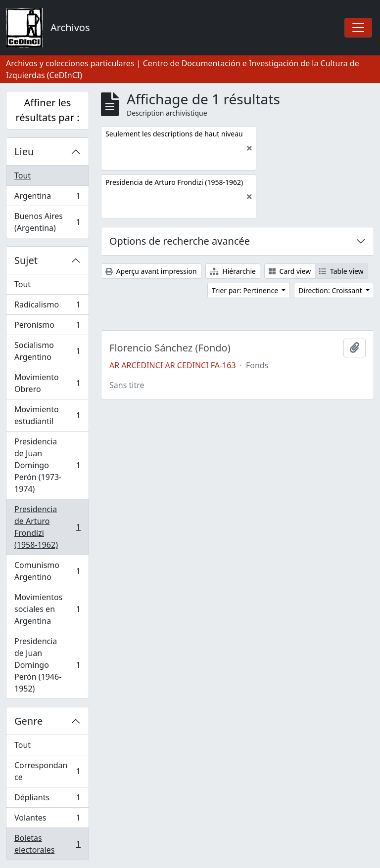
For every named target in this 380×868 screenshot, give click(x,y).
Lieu (24, 152)
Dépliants (47, 800)
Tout (23, 175)
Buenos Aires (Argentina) (47, 222)
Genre (28, 721)
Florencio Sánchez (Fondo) (170, 348)
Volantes (47, 820)
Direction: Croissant (331, 290)
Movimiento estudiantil (47, 415)
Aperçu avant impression (151, 271)
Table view (341, 271)
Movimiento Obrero (47, 383)
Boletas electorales (47, 844)
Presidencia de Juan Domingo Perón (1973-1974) (47, 465)
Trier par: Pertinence (246, 290)
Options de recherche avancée (180, 241)
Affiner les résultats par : (47, 110)
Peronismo (47, 327)
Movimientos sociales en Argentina (47, 609)
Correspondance (47, 771)
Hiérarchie (233, 271)
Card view (290, 271)
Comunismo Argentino (47, 571)
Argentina (47, 198)
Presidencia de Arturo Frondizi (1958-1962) (47, 527)
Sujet (26, 260)
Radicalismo (47, 307)
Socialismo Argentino (47, 351)
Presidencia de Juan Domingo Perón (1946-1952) (47, 665)
